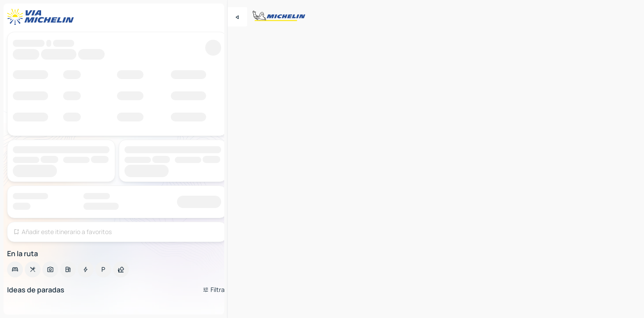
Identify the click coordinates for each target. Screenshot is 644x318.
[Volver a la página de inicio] (42, 17)
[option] (15, 269)
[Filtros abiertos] (215, 290)
